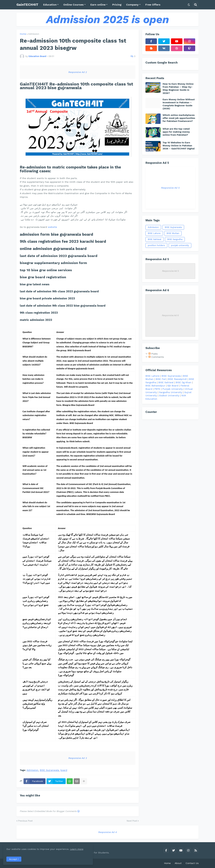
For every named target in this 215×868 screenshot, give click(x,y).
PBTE (157, 389)
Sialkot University (169, 395)
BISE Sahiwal (155, 239)
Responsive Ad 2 (78, 72)
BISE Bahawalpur (155, 386)
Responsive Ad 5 (170, 188)
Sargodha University (171, 392)
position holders (156, 245)
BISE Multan (173, 233)
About (178, 863)
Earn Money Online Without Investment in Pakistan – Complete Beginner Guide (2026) (179, 104)
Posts (153, 354)
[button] (189, 5)
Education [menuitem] (50, 5)
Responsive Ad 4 (107, 832)
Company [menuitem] (132, 5)
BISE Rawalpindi (177, 379)
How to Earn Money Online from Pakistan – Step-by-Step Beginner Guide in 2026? (178, 88)
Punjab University (173, 389)
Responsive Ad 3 (78, 758)
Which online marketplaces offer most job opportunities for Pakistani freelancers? (179, 118)
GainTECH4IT (27, 5)
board (64, 770)
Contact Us (192, 863)
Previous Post (25, 821)
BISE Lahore (154, 233)
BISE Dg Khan (184, 382)
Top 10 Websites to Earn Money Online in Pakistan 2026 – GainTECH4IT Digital (179, 146)
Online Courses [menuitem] (73, 5)
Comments (156, 357)
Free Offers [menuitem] (153, 5)
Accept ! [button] (14, 859)
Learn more (33, 849)
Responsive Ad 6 (170, 315)
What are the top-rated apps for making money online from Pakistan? (176, 132)
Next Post (132, 821)
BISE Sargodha (175, 239)
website (52, 227)
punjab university (180, 245)
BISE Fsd (161, 379)
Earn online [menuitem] (98, 5)
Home (23, 34)
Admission (34, 34)
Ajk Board (173, 386)
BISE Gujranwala (49, 770)
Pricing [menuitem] (117, 5)
